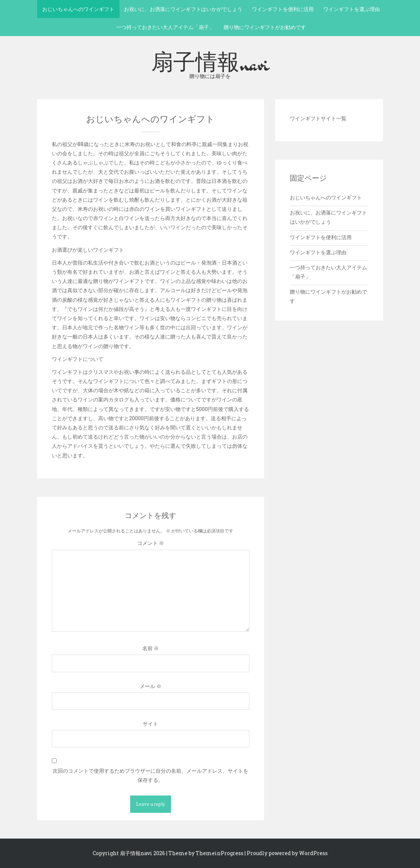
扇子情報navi (210, 64)
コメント (151, 543)
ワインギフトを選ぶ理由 (352, 9)
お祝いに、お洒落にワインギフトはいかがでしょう (183, 9)
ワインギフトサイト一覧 (318, 118)
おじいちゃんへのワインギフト (78, 9)
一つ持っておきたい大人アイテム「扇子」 (165, 27)
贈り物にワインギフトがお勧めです (265, 27)
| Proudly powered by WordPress (286, 853)
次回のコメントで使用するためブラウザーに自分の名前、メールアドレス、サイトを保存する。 (150, 775)
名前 (151, 648)
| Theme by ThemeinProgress (205, 853)
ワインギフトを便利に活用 (283, 9)
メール (151, 686)
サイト (150, 724)
